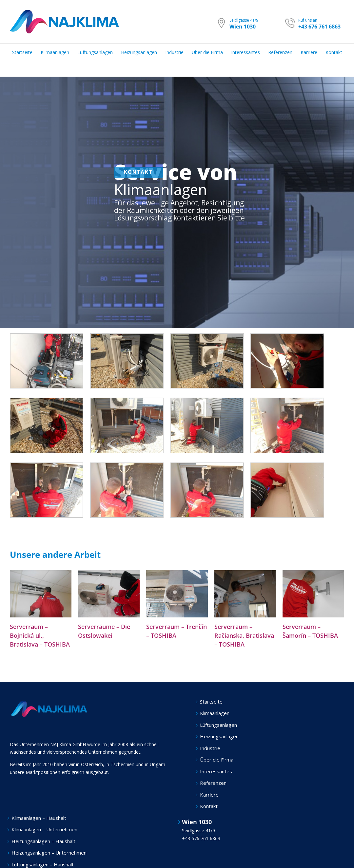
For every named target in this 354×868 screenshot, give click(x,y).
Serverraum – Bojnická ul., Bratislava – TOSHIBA (40, 635)
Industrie (210, 748)
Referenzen (213, 783)
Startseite (211, 702)
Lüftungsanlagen (218, 725)
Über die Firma (217, 760)
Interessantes (216, 771)
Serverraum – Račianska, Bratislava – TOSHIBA (244, 635)
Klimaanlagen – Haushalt (39, 818)
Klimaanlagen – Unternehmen (44, 829)
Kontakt (209, 806)
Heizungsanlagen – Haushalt (43, 841)
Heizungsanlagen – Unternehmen (49, 853)
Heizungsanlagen (219, 736)
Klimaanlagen (215, 713)
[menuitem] (26, 52)
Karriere (209, 795)
